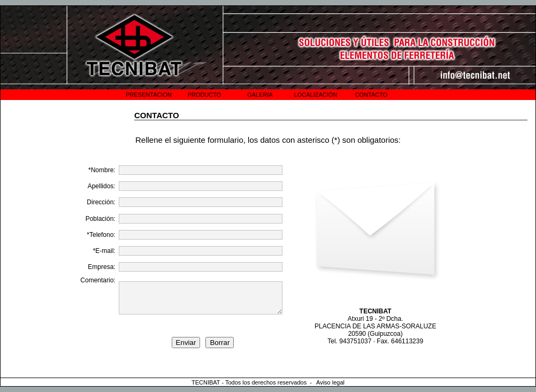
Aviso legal (330, 382)
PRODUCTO (205, 95)
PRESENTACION (149, 95)
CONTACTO (372, 95)
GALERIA (260, 95)
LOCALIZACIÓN (316, 95)
